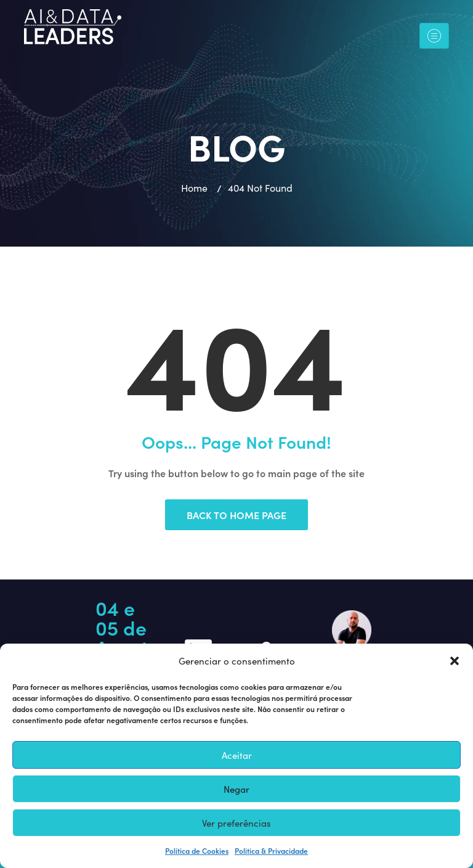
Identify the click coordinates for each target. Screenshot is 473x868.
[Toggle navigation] (434, 36)
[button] (455, 661)
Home (194, 188)
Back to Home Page (236, 515)
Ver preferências (236, 823)
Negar (236, 789)
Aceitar (237, 755)
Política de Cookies (197, 850)
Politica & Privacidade (271, 850)
